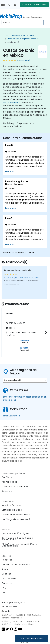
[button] (45, 332)
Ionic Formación (14, 42)
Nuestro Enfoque (12, 505)
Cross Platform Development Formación (23, 39)
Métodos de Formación (15, 487)
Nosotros (7, 560)
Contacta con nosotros (32, 638)
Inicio (7, 35)
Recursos (7, 491)
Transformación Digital (16, 533)
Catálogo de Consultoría (16, 519)
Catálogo (7, 477)
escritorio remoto (12, 102)
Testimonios (9, 578)
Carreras (7, 583)
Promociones (9, 482)
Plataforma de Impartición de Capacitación (20, 545)
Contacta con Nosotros (34, 5)
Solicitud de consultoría (16, 515)
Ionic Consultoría (12, 416)
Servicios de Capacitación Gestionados (17, 539)
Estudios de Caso (12, 510)
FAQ (4, 588)
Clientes (7, 574)
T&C (4, 592)
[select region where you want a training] (25, 380)
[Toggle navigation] (47, 17)
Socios (5, 569)
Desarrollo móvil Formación (23, 35)
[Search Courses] (23, 22)
